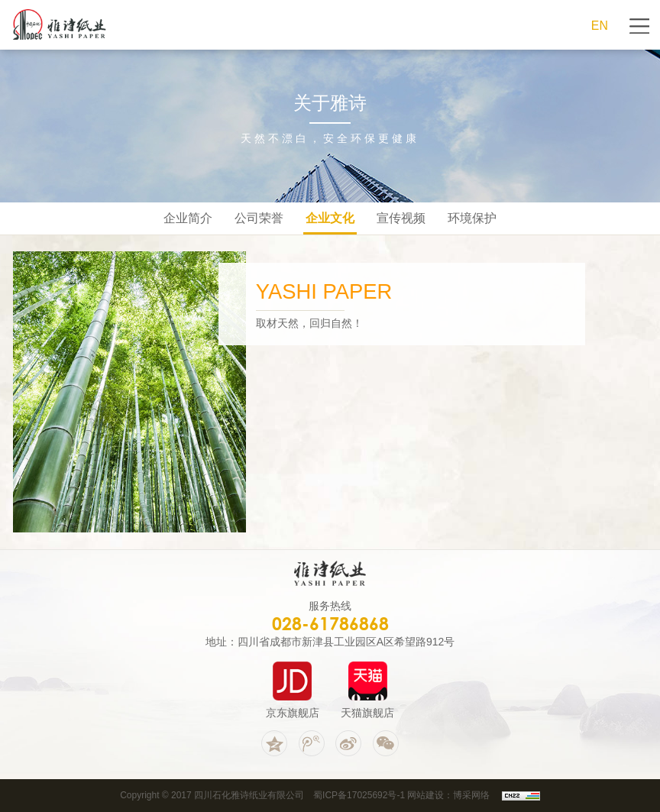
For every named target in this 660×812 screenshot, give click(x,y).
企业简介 (188, 218)
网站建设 (425, 795)
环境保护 (472, 218)
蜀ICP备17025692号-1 (359, 795)
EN (600, 26)
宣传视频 (401, 218)
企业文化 (330, 218)
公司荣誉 (259, 218)
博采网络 (471, 795)
